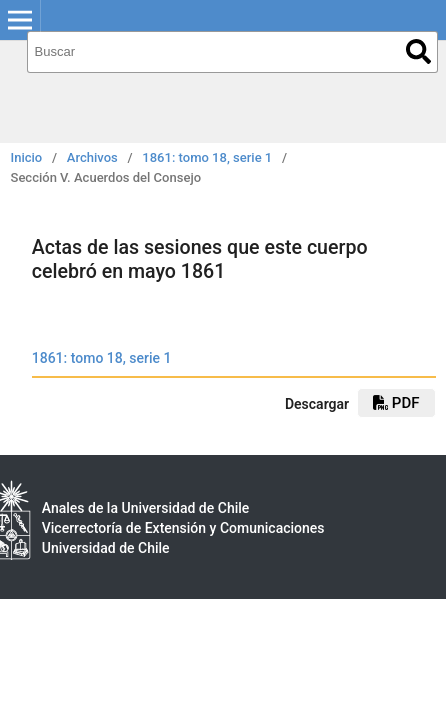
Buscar (418, 51)
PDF (396, 403)
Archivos (92, 157)
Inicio (27, 157)
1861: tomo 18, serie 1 (207, 157)
